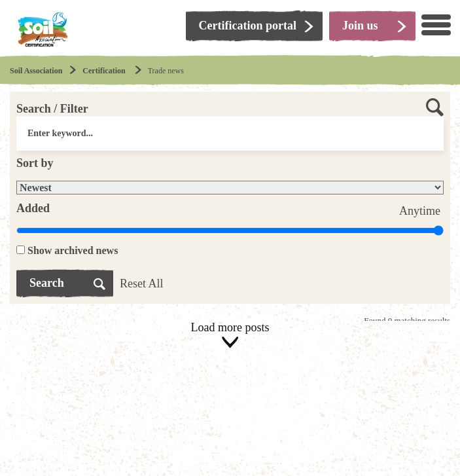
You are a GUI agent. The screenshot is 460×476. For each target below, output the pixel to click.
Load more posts (230, 336)
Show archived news (73, 250)
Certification (105, 71)
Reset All (142, 284)
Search (47, 283)
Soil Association (36, 71)
